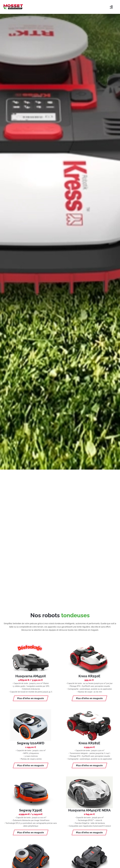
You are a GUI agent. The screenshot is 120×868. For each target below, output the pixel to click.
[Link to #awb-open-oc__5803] (111, 7)
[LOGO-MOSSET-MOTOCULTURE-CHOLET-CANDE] (13, 5)
